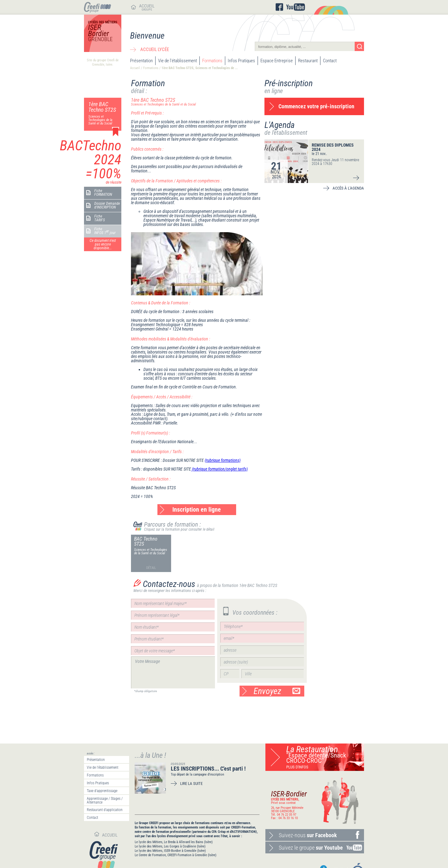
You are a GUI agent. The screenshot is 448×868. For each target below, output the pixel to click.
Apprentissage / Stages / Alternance (105, 800)
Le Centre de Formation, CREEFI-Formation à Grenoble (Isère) (176, 855)
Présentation (141, 61)
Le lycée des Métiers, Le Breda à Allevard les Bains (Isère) (174, 842)
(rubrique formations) (223, 460)
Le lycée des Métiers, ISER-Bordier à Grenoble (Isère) (170, 851)
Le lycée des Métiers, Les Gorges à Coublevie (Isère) (170, 846)
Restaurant (308, 61)
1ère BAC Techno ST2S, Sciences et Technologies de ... (200, 68)
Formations (212, 61)
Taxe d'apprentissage (102, 791)
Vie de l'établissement (177, 61)
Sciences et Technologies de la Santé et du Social (151, 551)
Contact (330, 61)
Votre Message (173, 672)
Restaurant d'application (105, 810)
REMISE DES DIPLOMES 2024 (333, 147)
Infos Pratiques (241, 61)
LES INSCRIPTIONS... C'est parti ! (208, 769)
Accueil (135, 68)
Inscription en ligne (197, 509)
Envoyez (277, 691)
